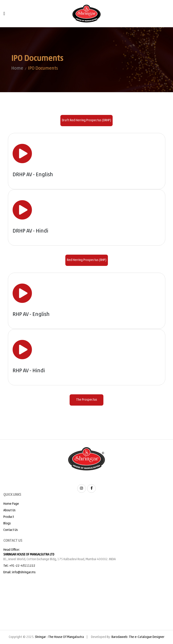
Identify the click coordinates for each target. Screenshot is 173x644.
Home (17, 69)
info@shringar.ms (24, 572)
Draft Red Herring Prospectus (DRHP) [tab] (86, 120)
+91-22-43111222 (22, 566)
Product (9, 517)
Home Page (11, 504)
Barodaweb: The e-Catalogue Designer (138, 637)
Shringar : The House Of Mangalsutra (59, 637)
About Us (9, 510)
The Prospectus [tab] (87, 400)
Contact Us (11, 530)
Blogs (7, 524)
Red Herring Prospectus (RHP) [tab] (87, 260)
